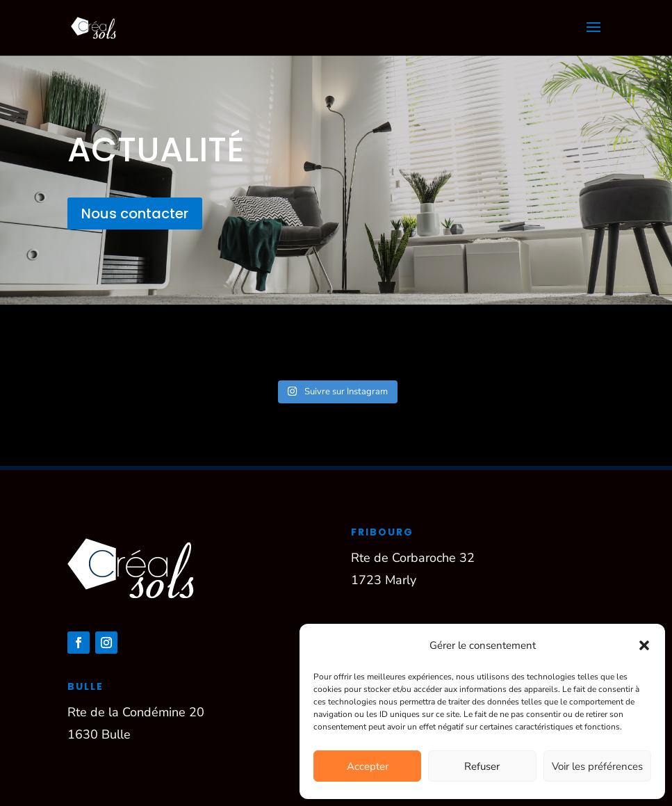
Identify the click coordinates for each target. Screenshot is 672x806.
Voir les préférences (597, 766)
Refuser (482, 766)
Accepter (368, 766)
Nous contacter (135, 213)
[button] (644, 645)
